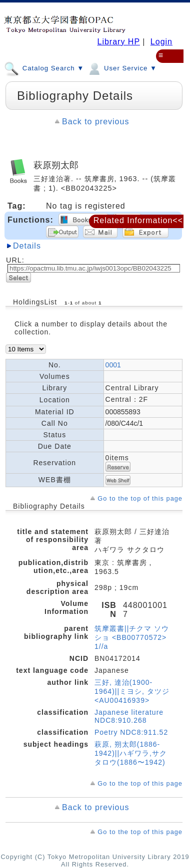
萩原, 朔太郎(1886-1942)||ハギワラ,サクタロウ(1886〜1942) (131, 753)
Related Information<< (138, 220)
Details (27, 246)
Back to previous (95, 122)
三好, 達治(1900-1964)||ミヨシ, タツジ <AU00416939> (132, 691)
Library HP (118, 42)
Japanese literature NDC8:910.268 (129, 716)
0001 (113, 365)
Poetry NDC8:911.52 (131, 732)
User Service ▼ (122, 68)
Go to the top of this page (140, 498)
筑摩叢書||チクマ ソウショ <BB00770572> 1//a (132, 637)
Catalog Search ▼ (44, 68)
